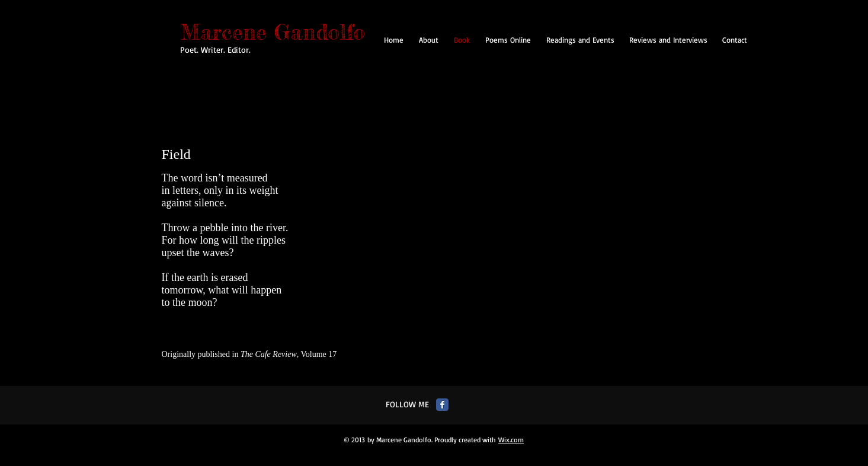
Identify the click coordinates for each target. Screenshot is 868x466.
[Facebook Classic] (442, 405)
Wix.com (511, 440)
